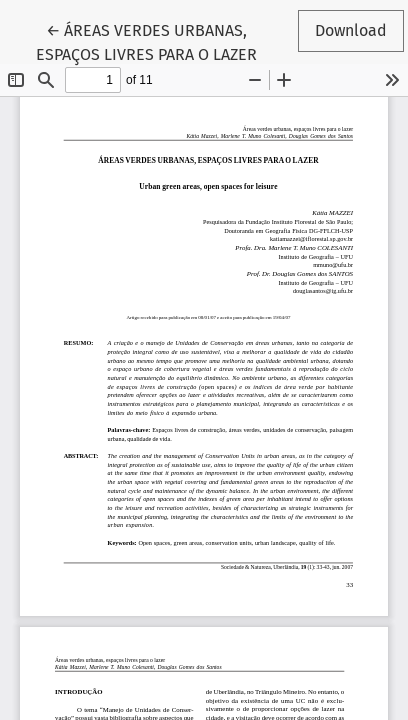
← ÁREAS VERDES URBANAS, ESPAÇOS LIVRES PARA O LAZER (146, 41)
